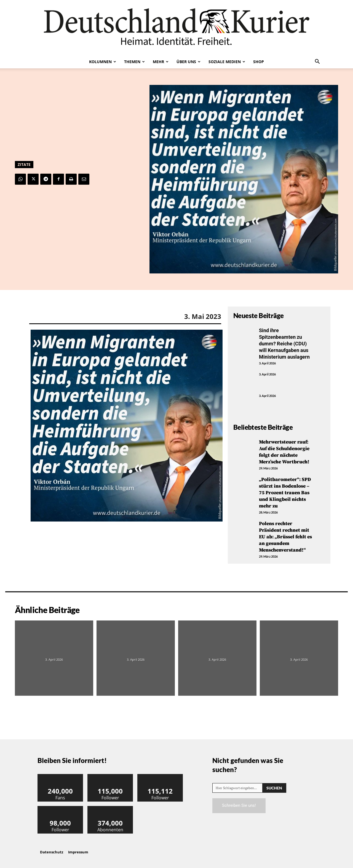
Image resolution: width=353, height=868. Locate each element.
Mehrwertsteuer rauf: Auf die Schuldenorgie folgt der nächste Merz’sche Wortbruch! (284, 451)
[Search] (274, 784)
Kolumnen (103, 62)
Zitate (24, 165)
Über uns (188, 62)
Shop (259, 62)
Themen (134, 62)
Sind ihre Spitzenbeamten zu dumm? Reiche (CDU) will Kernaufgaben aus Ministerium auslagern (284, 343)
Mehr (161, 62)
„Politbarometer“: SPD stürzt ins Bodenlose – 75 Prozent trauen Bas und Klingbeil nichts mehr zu (285, 491)
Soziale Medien (227, 62)
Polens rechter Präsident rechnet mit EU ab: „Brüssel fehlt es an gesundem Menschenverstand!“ (286, 534)
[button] (317, 62)
